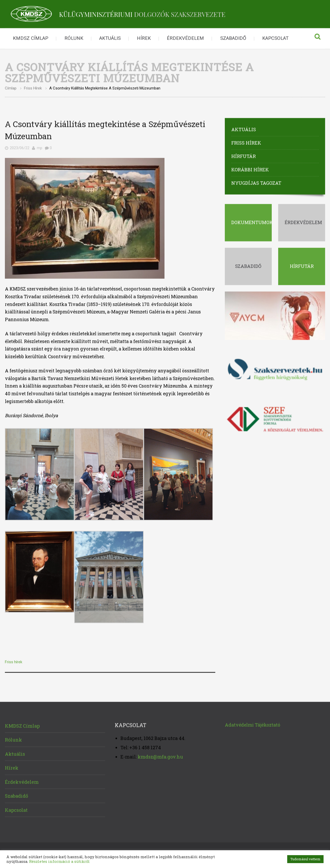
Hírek (144, 37)
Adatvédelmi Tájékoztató (253, 724)
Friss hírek (33, 87)
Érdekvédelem (185, 37)
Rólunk (74, 37)
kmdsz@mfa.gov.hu (160, 756)
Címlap (11, 87)
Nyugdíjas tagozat (256, 182)
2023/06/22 (20, 147)
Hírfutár (244, 155)
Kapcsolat (275, 37)
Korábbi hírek (250, 169)
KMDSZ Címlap (31, 37)
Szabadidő (233, 37)
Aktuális (110, 37)
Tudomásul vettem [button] (305, 859)
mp (40, 147)
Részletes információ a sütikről (59, 861)
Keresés (317, 38)
